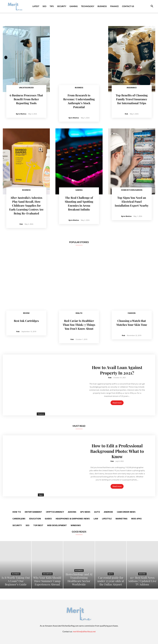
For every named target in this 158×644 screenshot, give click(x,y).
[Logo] (15, 6)
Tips (52, 6)
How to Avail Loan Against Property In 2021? (117, 370)
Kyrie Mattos (21, 114)
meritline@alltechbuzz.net (84, 631)
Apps (41, 495)
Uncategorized (26, 88)
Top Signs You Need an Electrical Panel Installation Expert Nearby (132, 201)
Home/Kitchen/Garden (132, 190)
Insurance (132, 88)
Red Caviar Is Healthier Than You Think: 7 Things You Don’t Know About (79, 325)
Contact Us (128, 6)
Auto (111, 574)
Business (102, 6)
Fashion (132, 313)
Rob (126, 114)
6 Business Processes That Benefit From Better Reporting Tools (26, 99)
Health (79, 313)
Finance (114, 6)
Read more (117, 403)
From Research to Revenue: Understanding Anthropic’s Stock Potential (79, 101)
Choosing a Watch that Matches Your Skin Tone (132, 323)
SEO (44, 6)
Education (47, 574)
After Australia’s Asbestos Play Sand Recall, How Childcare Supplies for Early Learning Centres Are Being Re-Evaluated (26, 205)
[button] (152, 7)
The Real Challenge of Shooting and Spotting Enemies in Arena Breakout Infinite (79, 203)
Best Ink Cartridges (26, 321)
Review (26, 313)
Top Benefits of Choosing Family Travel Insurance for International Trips (132, 99)
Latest (36, 6)
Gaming (74, 6)
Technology (88, 6)
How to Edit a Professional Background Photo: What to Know (117, 451)
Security (62, 6)
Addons (142, 574)
